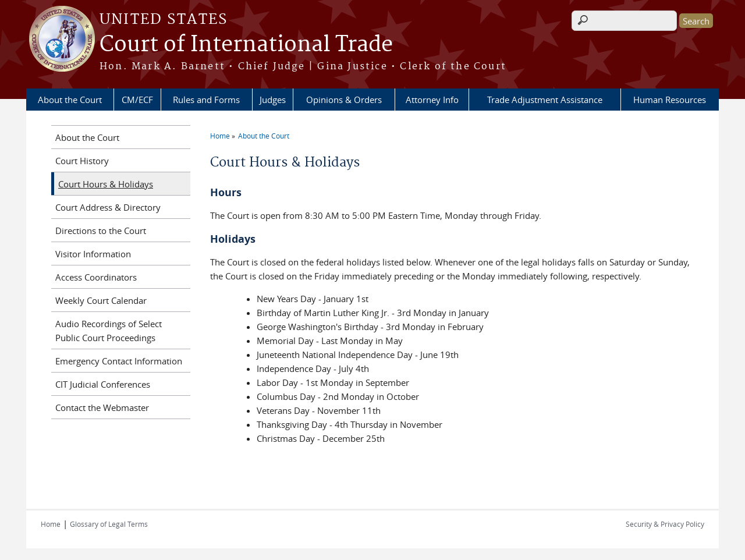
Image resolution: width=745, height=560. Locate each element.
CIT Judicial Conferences (103, 384)
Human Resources (670, 100)
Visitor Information (93, 254)
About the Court (70, 100)
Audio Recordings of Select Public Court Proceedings (109, 331)
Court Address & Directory (108, 207)
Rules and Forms (206, 100)
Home (220, 136)
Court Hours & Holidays (106, 184)
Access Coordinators (96, 277)
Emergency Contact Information (119, 361)
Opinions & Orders (344, 100)
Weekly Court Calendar (101, 300)
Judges (273, 100)
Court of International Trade (246, 45)
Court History (82, 161)
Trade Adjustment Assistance (545, 100)
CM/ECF (137, 100)
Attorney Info (432, 100)
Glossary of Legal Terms (109, 524)
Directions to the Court (101, 231)
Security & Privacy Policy (665, 524)
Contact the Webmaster (102, 407)
